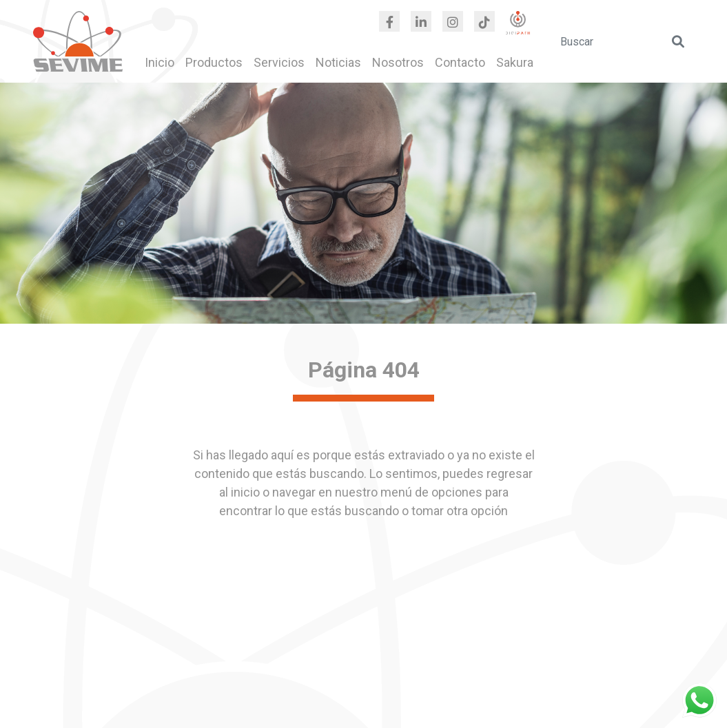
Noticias (338, 62)
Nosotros (398, 62)
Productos (214, 62)
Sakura (515, 62)
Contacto (460, 62)
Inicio (160, 62)
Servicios (279, 62)
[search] (623, 41)
